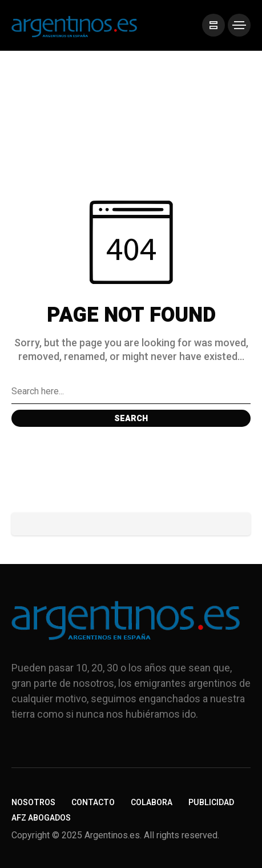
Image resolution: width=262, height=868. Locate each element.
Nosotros (33, 803)
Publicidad (211, 803)
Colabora (152, 803)
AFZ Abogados (41, 818)
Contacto (93, 803)
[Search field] (131, 391)
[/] (213, 25)
